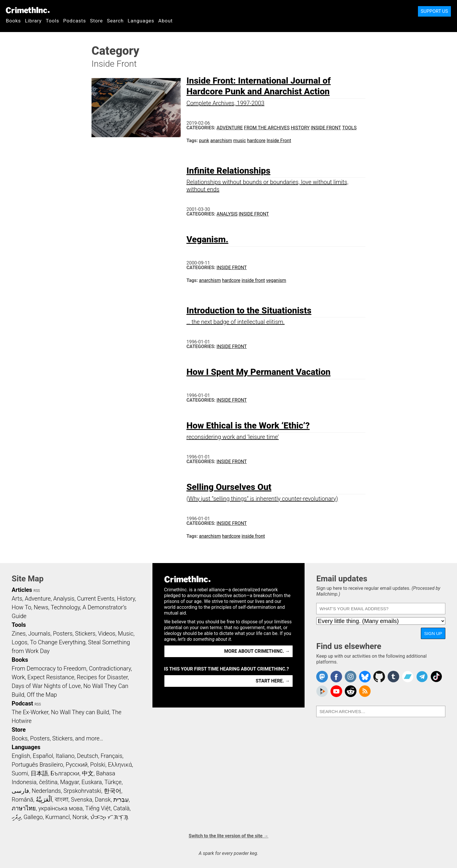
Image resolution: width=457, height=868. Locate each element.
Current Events (96, 599)
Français (111, 756)
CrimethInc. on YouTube (336, 691)
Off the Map (42, 695)
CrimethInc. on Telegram (422, 677)
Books (13, 21)
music (239, 141)
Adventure (230, 128)
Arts (17, 599)
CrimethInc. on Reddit (351, 691)
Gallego (33, 817)
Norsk (80, 817)
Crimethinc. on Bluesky (365, 677)
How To (21, 607)
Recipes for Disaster (102, 677)
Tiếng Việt (98, 808)
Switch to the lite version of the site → (228, 836)
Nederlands (46, 791)
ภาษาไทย (24, 808)
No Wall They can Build (80, 712)
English (21, 756)
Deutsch (87, 756)
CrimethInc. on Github (379, 677)
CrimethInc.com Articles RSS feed (365, 691)
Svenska (81, 800)
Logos (20, 642)
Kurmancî (57, 817)
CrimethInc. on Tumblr (393, 677)
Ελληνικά (120, 765)
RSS (37, 591)
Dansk (103, 800)
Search (115, 21)
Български (65, 773)
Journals (39, 634)
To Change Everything (58, 642)
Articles (22, 590)
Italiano (65, 756)
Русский (77, 765)
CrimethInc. (28, 10)
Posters (63, 634)
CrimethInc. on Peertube (322, 691)
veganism (276, 280)
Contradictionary (110, 668)
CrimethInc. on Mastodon (322, 677)
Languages (141, 21)
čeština (48, 782)
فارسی (20, 791)
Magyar (70, 782)
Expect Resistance (51, 677)
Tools (52, 21)
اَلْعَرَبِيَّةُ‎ (44, 800)
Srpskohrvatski (82, 791)
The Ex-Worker (30, 712)
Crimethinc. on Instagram (351, 677)
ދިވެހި (16, 817)
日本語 (39, 773)
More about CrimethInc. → (257, 651)
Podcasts (75, 21)
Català (122, 808)
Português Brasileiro (37, 765)
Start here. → (273, 681)
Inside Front (326, 128)
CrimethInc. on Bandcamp (408, 677)
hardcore (256, 141)
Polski (98, 765)
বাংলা (62, 800)
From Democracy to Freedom (49, 668)
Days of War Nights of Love (46, 686)
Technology (65, 607)
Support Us (434, 11)
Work (18, 677)
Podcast (22, 703)
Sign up (433, 633)
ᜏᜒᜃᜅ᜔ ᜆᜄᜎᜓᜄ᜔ (109, 817)
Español (43, 756)
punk (204, 141)
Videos (107, 634)
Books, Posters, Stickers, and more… (57, 738)
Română (22, 800)
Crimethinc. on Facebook (336, 677)
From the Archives (267, 128)
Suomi (20, 773)
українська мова (61, 808)
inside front (253, 280)
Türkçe (113, 782)
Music (125, 634)
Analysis (227, 214)
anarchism (221, 141)
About (166, 21)
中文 (88, 773)
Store (96, 21)
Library (33, 21)
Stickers (85, 634)
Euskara (92, 782)
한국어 (113, 791)
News (41, 607)
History (300, 128)
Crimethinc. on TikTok (436, 677)
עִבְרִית (121, 800)
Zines (19, 634)
